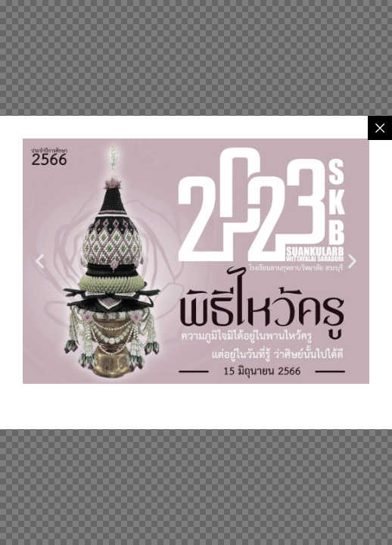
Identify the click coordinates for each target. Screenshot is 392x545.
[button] (40, 262)
